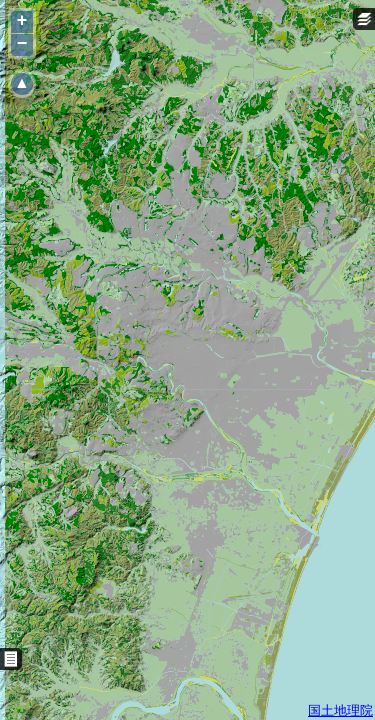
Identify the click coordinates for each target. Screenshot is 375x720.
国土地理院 (340, 710)
